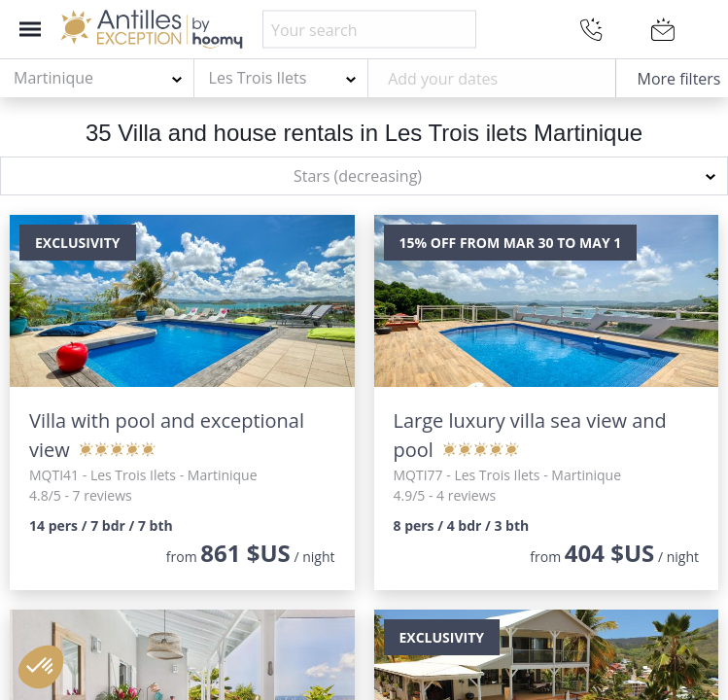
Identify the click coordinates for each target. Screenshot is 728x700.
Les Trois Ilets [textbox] (258, 78)
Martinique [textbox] (53, 78)
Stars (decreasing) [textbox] (358, 176)
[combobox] (97, 79)
